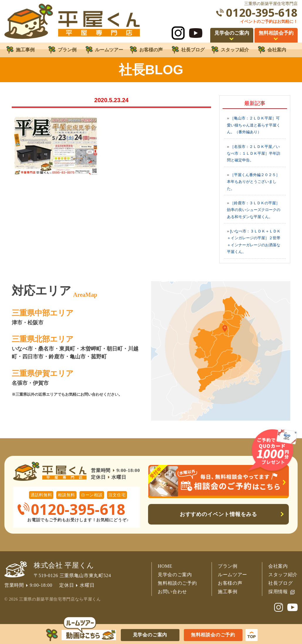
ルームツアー (233, 575)
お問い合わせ (172, 592)
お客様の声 (230, 583)
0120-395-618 (262, 12)
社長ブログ (280, 583)
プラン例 (228, 566)
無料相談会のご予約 (213, 635)
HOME (165, 566)
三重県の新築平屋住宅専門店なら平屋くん (60, 599)
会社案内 (278, 566)
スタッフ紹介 (283, 575)
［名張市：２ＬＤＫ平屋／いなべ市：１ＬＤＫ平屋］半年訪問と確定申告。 (254, 154)
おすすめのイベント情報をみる (219, 514)
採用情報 (278, 592)
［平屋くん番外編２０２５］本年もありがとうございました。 (253, 182)
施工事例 (228, 592)
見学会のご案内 (175, 575)
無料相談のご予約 (177, 583)
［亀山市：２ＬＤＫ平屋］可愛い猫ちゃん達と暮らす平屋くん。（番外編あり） (254, 125)
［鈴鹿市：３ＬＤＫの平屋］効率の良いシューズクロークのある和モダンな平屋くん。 (254, 210)
